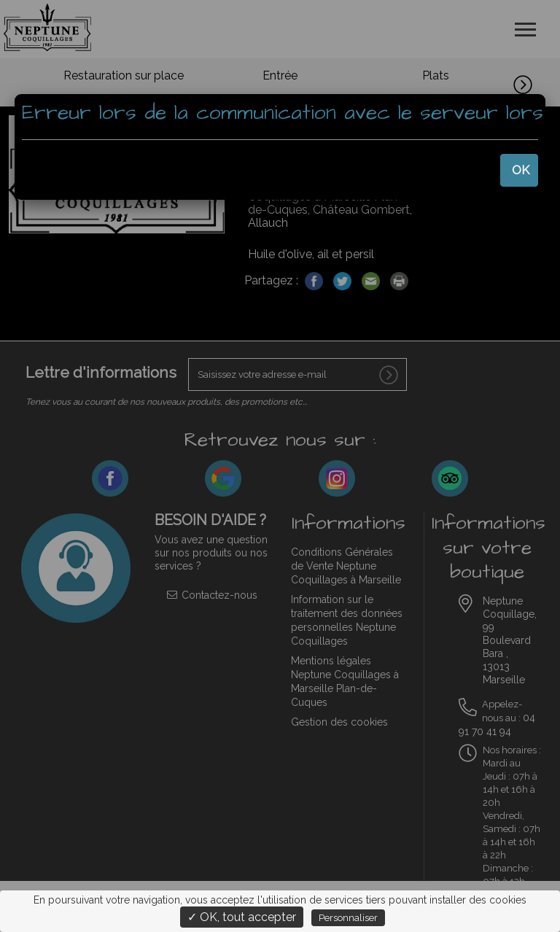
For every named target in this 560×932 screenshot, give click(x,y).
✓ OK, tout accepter (242, 917)
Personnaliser (348, 918)
